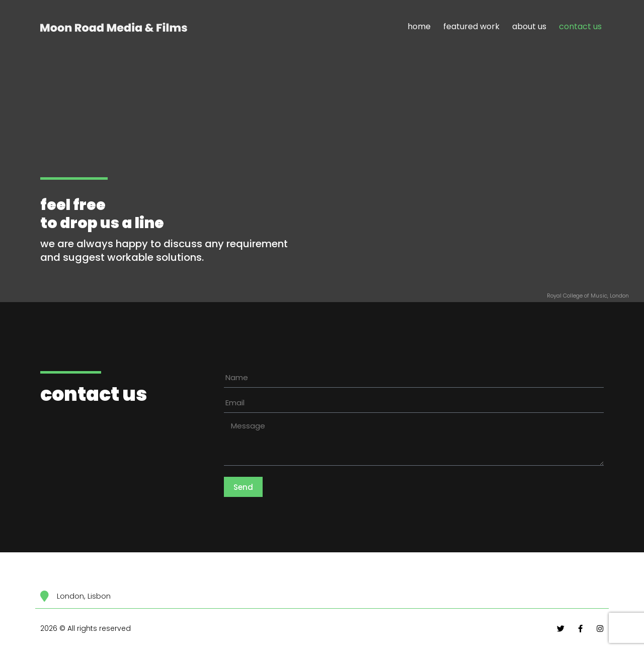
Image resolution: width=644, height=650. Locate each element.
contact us (580, 26)
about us (529, 26)
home (419, 26)
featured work (471, 26)
